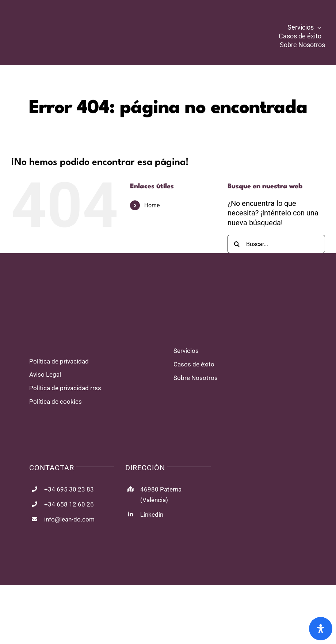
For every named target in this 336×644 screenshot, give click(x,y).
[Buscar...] (276, 244)
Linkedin (152, 515)
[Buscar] (237, 244)
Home (152, 205)
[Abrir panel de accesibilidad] (321, 629)
